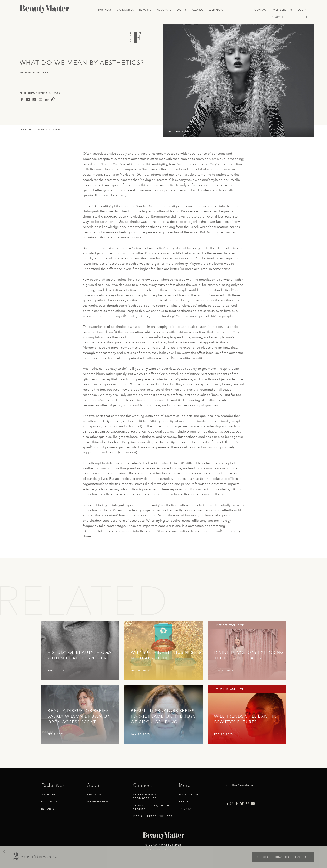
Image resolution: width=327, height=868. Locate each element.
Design (39, 129)
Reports (145, 10)
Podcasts (164, 10)
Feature (26, 129)
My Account (189, 795)
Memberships (283, 10)
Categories (125, 10)
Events (182, 10)
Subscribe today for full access (283, 857)
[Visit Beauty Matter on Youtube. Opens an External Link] (253, 804)
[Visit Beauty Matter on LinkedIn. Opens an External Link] (226, 804)
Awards (198, 10)
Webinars (216, 10)
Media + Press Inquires (153, 816)
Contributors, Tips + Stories (151, 807)
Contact (261, 10)
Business (105, 10)
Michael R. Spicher (34, 73)
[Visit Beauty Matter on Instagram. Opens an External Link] (232, 804)
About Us (95, 795)
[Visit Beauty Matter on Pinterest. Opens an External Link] (247, 804)
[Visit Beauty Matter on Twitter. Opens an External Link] (242, 804)
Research (53, 129)
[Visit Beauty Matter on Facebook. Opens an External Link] (237, 804)
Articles (48, 795)
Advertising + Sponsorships (145, 796)
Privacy (185, 809)
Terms (184, 802)
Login (302, 10)
